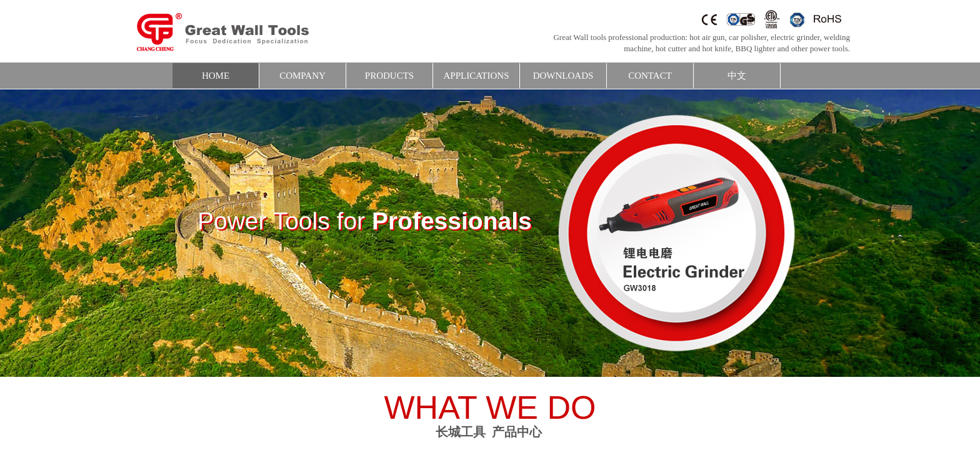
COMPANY (302, 76)
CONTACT (650, 76)
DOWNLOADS (563, 76)
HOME (216, 76)
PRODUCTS (389, 76)
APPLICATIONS (476, 76)
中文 (737, 76)
